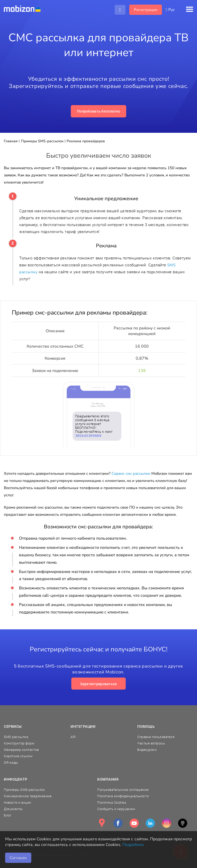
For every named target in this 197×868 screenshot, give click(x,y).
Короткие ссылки (18, 756)
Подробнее (133, 845)
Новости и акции (17, 803)
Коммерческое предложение (28, 796)
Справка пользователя (156, 737)
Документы (13, 809)
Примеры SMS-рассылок (24, 790)
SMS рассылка (16, 737)
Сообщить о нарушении (116, 809)
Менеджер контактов (21, 750)
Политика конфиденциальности (123, 796)
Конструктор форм (19, 743)
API (73, 737)
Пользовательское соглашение (123, 790)
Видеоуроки (147, 750)
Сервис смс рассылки (131, 473)
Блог (8, 815)
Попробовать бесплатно (98, 111)
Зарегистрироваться (98, 684)
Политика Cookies (112, 803)
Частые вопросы (151, 743)
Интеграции (83, 726)
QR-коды (11, 763)
